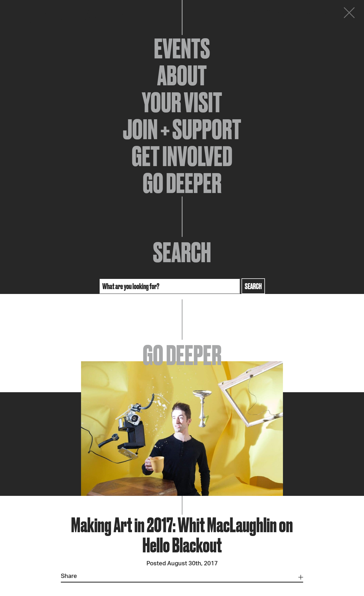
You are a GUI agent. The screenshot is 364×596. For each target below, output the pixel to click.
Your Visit (182, 102)
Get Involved (182, 156)
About (182, 75)
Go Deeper (182, 183)
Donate (317, 14)
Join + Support (182, 129)
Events (182, 48)
